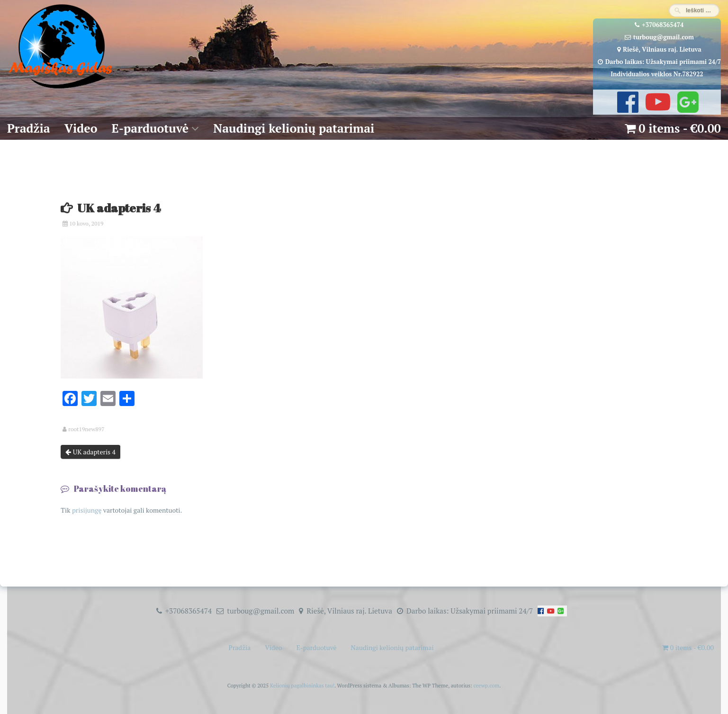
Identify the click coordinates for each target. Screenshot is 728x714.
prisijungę (87, 510)
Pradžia (29, 128)
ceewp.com (486, 685)
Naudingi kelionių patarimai (294, 128)
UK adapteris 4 (90, 452)
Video (81, 128)
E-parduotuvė (150, 128)
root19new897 (86, 429)
